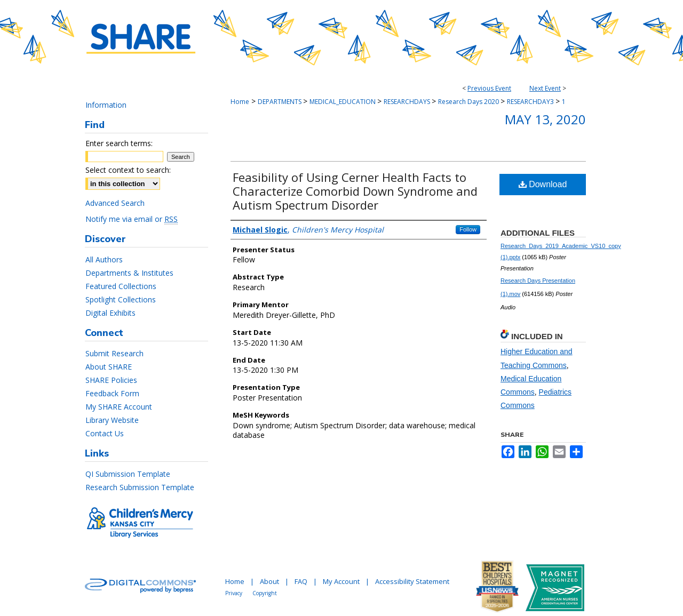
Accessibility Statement (412, 581)
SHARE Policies (111, 380)
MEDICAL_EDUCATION (343, 102)
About (269, 581)
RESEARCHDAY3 (531, 102)
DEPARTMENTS (280, 102)
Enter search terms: (119, 143)
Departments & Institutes (129, 273)
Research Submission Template (140, 487)
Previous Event (489, 88)
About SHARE (109, 367)
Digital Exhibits (110, 313)
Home (240, 102)
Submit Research (114, 353)
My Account (341, 581)
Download (543, 184)
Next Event (545, 88)
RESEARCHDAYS (408, 102)
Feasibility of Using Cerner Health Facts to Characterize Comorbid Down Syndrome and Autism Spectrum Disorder (355, 191)
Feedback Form (112, 393)
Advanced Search (115, 203)
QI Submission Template (128, 474)
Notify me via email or (132, 219)
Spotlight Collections (121, 299)
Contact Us (105, 433)
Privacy (234, 593)
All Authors (104, 259)
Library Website (112, 420)
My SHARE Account (119, 407)
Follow (468, 229)
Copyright (265, 593)
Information (106, 105)
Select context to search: (128, 170)
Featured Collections (121, 286)
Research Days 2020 (469, 102)
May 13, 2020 (545, 119)
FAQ (301, 581)
